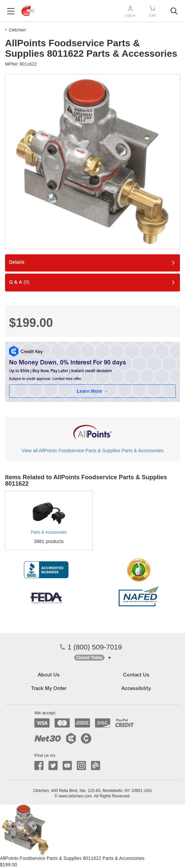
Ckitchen (17, 30)
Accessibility (136, 689)
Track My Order (49, 689)
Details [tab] (17, 263)
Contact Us (136, 675)
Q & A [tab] (19, 282)
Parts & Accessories (49, 532)
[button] (92, 658)
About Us (49, 675)
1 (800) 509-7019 (91, 647)
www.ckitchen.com (75, 796)
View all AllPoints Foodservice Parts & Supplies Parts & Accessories (92, 451)
